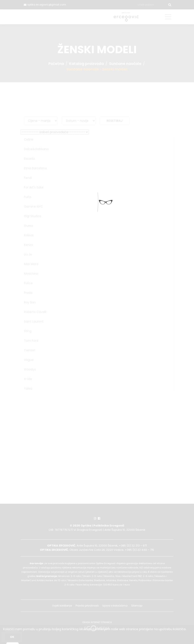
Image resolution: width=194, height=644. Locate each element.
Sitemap (137, 606)
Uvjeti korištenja (62, 606)
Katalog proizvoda (86, 64)
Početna (56, 64)
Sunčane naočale (125, 64)
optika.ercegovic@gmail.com (47, 5)
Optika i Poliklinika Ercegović (103, 526)
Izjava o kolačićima (115, 606)
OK (12, 637)
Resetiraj (115, 121)
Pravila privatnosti (87, 606)
